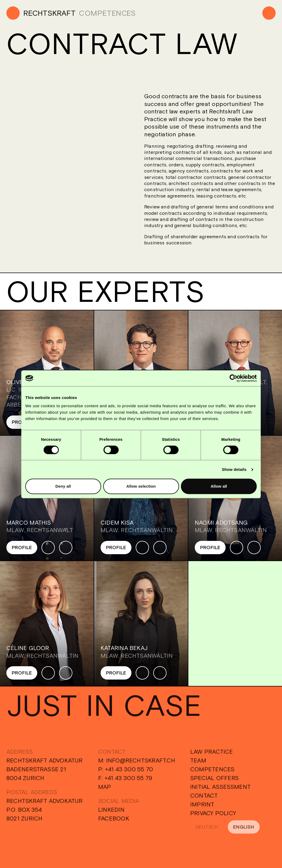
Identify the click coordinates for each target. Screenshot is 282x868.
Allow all (219, 486)
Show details (234, 469)
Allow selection (141, 486)
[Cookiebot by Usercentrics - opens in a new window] (233, 378)
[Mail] (66, 548)
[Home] (41, 13)
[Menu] (269, 13)
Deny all (63, 486)
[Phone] (48, 548)
